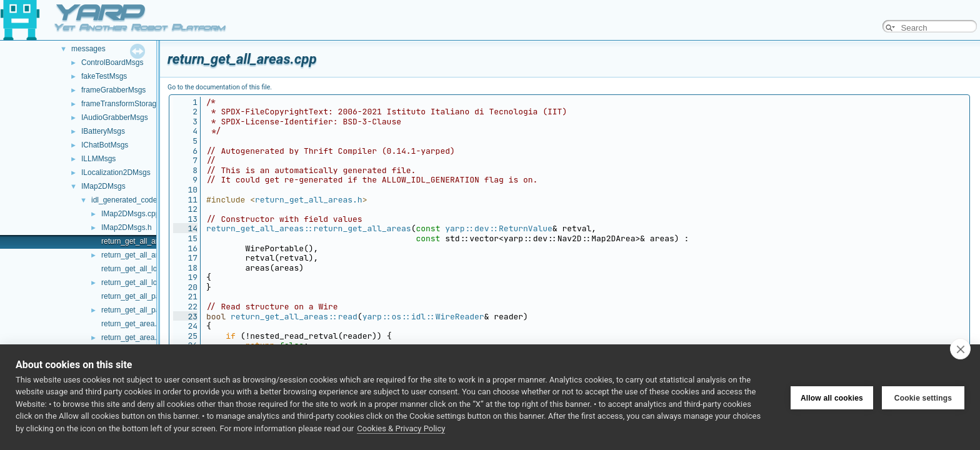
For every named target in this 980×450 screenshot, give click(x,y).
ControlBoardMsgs (112, 62)
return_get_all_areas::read (294, 317)
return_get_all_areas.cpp (143, 241)
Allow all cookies (832, 397)
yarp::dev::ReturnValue (499, 228)
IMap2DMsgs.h (127, 227)
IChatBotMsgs (105, 145)
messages (88, 49)
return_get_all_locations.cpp (148, 269)
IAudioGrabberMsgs (115, 117)
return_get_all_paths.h (138, 310)
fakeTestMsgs (104, 76)
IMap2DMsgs (103, 186)
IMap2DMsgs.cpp (130, 214)
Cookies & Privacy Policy (401, 428)
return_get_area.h (131, 337)
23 (185, 317)
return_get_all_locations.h (144, 282)
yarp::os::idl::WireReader (423, 317)
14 (185, 228)
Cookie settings (923, 397)
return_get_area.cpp (135, 324)
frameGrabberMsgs (113, 90)
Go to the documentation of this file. (220, 87)
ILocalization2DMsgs (116, 172)
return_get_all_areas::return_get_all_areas (309, 228)
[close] (960, 349)
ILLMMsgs (98, 159)
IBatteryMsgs (103, 131)
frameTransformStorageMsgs (130, 104)
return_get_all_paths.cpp (142, 296)
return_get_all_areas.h (139, 255)
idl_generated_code (124, 200)
